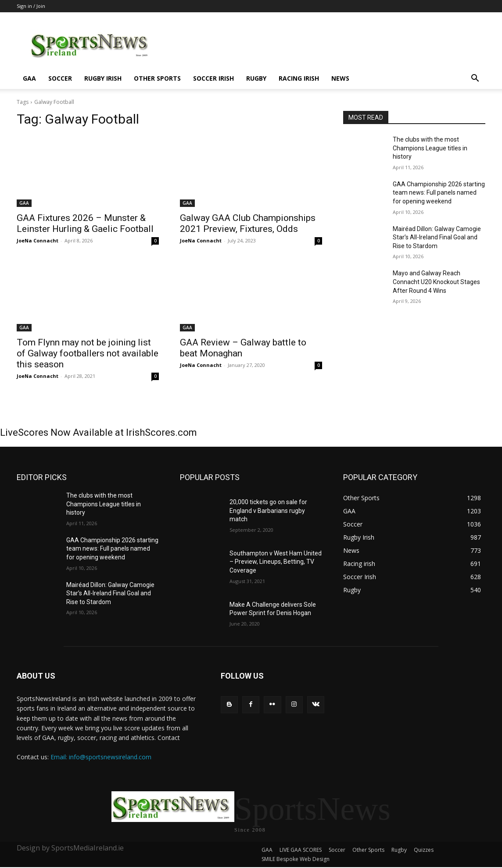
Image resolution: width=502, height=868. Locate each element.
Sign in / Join (31, 6)
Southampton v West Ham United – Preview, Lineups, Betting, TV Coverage (276, 562)
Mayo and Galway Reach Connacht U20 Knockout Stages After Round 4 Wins (436, 282)
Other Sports (157, 78)
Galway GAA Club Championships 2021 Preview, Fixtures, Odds (248, 223)
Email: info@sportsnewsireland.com (101, 757)
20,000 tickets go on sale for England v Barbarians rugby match (268, 510)
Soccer (60, 78)
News (340, 78)
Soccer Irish (213, 78)
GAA (29, 78)
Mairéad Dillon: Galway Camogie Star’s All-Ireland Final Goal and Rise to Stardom (437, 237)
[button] (475, 79)
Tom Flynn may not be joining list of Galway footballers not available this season (88, 353)
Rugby (256, 78)
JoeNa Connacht (38, 240)
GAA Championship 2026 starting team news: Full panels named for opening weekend (439, 193)
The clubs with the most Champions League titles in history (430, 148)
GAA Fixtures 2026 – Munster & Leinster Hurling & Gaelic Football (85, 223)
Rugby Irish (103, 78)
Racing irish (299, 78)
